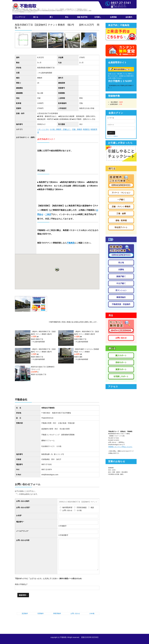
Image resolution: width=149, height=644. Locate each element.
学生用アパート (121, 227)
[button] (57, 269)
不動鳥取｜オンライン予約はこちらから (120, 447)
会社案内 (129, 17)
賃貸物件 (25, 613)
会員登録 (113, 17)
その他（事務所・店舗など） (60, 129)
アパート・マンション (121, 193)
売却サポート (121, 362)
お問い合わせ (75, 613)
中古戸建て (121, 283)
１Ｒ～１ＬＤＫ (43, 129)
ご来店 (48, 214)
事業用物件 (57, 613)
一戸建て (121, 200)
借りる (36, 17)
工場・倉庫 (121, 214)
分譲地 (121, 270)
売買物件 (41, 613)
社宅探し (98, 17)
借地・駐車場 (121, 220)
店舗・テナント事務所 (121, 207)
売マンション (121, 290)
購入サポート (121, 355)
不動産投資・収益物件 (121, 304)
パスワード (111, 125)
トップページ (20, 17)
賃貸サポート (121, 369)
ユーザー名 (111, 118)
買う (51, 17)
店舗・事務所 (77, 129)
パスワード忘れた (113, 136)
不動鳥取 (71, 243)
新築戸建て (121, 276)
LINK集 (92, 613)
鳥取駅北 (86, 129)
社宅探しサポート (121, 376)
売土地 (121, 263)
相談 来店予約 (82, 17)
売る (67, 17)
